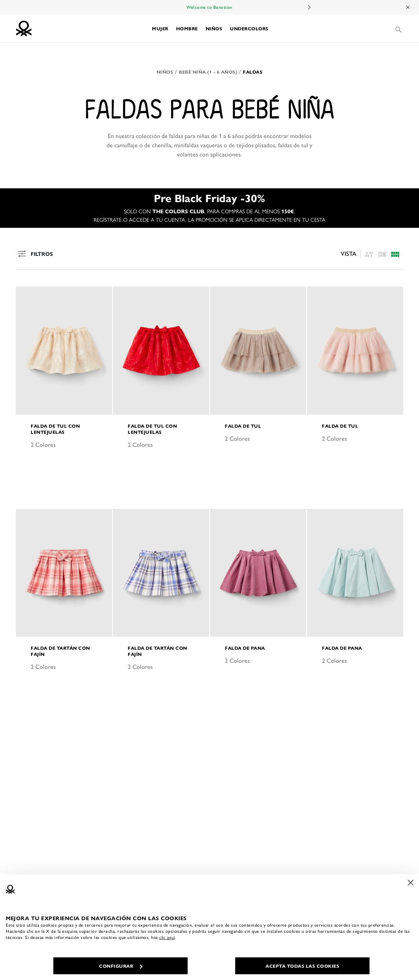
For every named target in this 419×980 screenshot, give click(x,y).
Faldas (253, 72)
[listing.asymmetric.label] (369, 253)
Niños (165, 72)
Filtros (34, 254)
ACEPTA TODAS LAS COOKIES (302, 966)
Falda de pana (245, 648)
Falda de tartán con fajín (60, 651)
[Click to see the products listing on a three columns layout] (395, 253)
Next (309, 7)
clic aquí (167, 937)
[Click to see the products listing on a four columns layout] (382, 253)
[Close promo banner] (408, 7)
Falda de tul (243, 426)
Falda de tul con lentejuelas (55, 429)
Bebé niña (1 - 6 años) (208, 72)
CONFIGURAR (121, 966)
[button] (160, 28)
